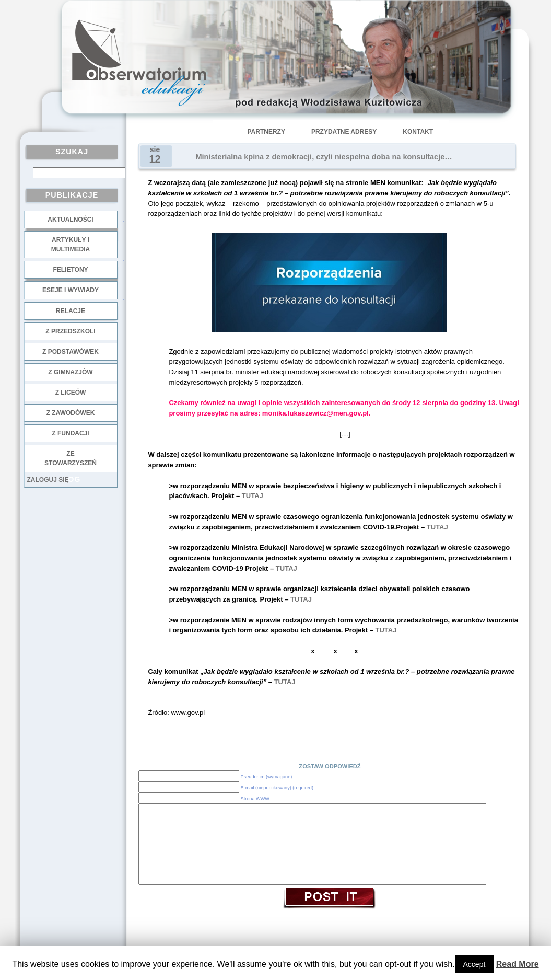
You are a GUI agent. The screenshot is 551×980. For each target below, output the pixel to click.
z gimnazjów (70, 372)
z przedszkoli (70, 331)
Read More (518, 964)
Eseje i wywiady (71, 290)
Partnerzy (266, 132)
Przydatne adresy (344, 132)
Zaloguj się (48, 480)
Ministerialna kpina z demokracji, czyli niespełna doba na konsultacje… (324, 157)
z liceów (71, 393)
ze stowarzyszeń (71, 458)
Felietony (70, 270)
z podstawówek (71, 352)
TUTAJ (253, 496)
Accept (474, 964)
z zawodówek (71, 413)
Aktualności (70, 220)
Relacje (71, 311)
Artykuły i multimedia (71, 245)
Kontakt (418, 132)
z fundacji (70, 433)
